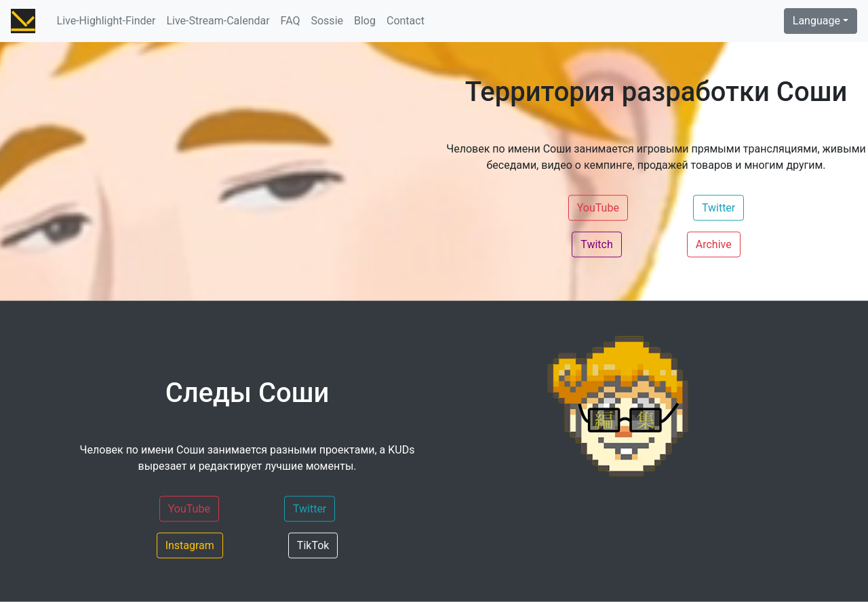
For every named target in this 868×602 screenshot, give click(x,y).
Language (816, 21)
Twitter (718, 206)
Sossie (327, 21)
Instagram (190, 544)
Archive (714, 243)
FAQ (291, 21)
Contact (406, 21)
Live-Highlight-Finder (106, 21)
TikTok (313, 544)
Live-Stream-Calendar (218, 21)
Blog (365, 21)
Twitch (596, 243)
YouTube (598, 206)
